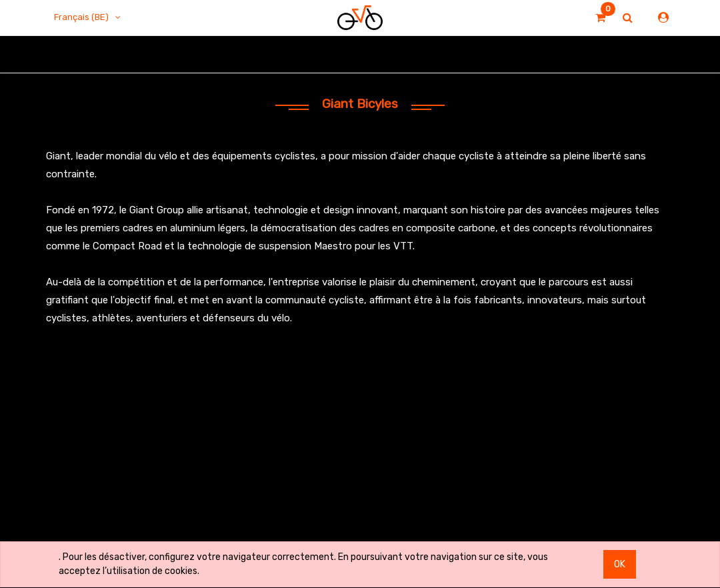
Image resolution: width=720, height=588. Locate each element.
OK (620, 564)
